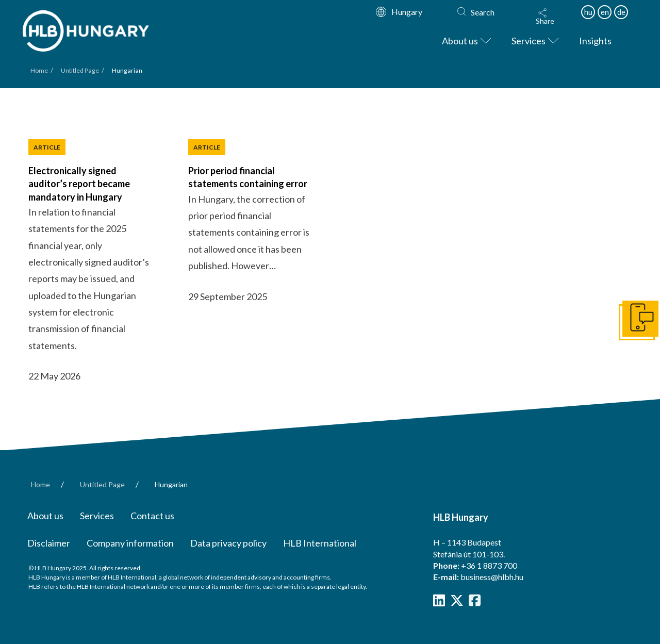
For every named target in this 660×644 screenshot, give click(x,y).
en (605, 12)
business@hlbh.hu (492, 577)
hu (588, 12)
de (621, 12)
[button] (545, 16)
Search (483, 12)
